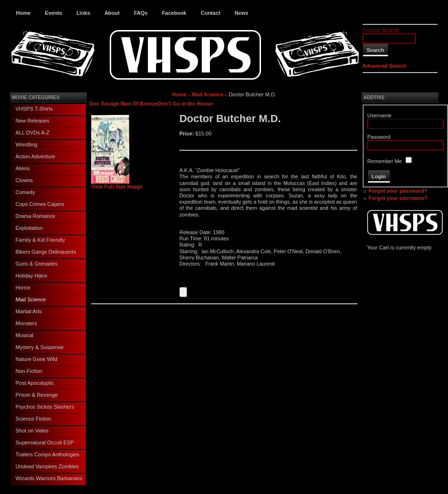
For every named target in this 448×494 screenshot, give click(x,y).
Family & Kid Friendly (41, 240)
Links (83, 13)
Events (53, 13)
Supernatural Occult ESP (45, 443)
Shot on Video (32, 431)
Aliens (23, 168)
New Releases (33, 121)
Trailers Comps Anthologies (48, 454)
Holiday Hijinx (32, 276)
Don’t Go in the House (186, 103)
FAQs (141, 13)
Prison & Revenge (37, 395)
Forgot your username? (398, 198)
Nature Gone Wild (36, 359)
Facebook (174, 13)
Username (380, 115)
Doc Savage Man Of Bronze (124, 103)
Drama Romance (36, 216)
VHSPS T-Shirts (34, 109)
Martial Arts (29, 311)
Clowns (24, 180)
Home (24, 13)
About (112, 13)
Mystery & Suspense (40, 347)
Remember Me (385, 161)
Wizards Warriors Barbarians (49, 478)
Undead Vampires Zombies (47, 466)
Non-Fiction (29, 371)
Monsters (26, 323)
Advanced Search (385, 66)
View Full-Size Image (117, 184)
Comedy (26, 192)
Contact (211, 13)
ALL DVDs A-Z (33, 133)
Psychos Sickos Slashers (45, 407)
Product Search (381, 30)
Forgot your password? (398, 191)
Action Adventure (36, 156)
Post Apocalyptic (35, 383)
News (242, 13)
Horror (23, 288)
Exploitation (29, 228)
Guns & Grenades (37, 264)
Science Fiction (34, 419)
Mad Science (31, 299)
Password (379, 137)
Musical (25, 335)
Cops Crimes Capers (40, 204)
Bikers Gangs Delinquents (46, 252)
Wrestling (27, 144)
